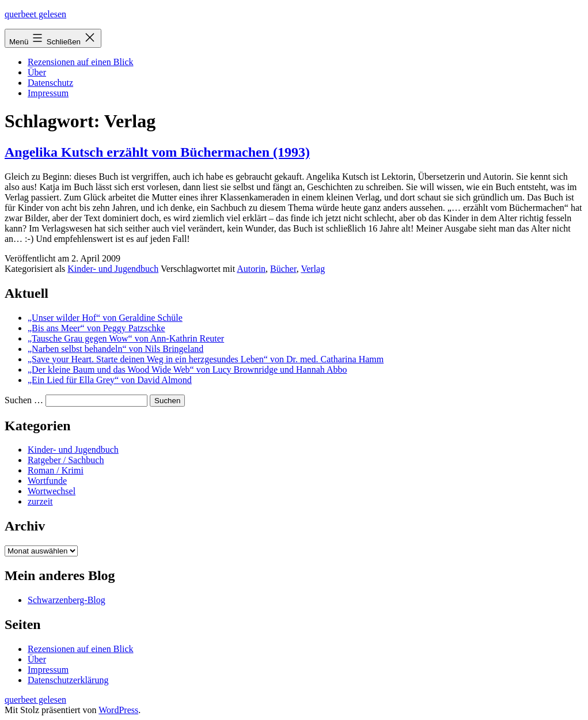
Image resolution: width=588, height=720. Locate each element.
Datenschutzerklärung (68, 680)
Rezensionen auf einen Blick (81, 62)
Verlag (313, 269)
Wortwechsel (52, 491)
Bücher (283, 269)
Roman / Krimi (56, 470)
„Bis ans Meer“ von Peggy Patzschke (96, 328)
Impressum (48, 93)
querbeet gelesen (35, 14)
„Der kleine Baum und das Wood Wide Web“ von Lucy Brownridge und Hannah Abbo (187, 370)
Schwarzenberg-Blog (67, 600)
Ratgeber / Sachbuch (66, 460)
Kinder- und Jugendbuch (113, 269)
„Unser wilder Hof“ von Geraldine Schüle (105, 318)
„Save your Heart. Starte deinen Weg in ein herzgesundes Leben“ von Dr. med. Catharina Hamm (206, 359)
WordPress (118, 710)
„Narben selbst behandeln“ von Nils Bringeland (115, 349)
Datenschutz (50, 83)
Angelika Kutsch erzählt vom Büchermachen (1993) (157, 152)
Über (37, 72)
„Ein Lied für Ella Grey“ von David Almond (110, 380)
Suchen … (24, 400)
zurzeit (40, 501)
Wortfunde (47, 481)
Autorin (251, 269)
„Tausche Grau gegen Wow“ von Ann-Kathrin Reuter (126, 338)
